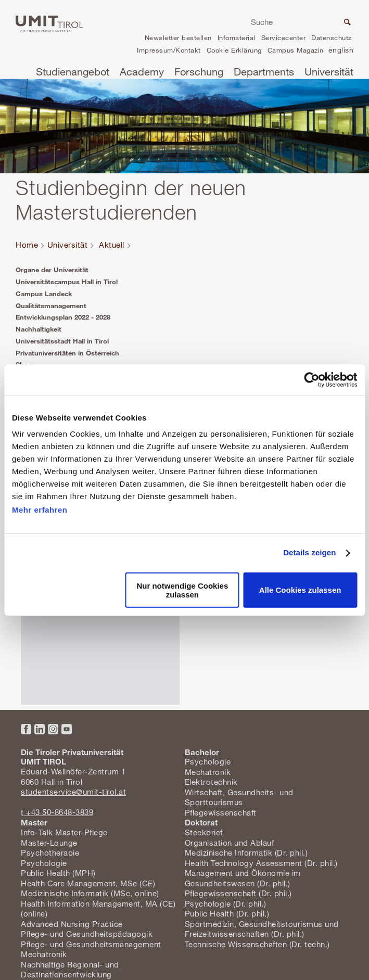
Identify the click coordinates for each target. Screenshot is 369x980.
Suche (346, 23)
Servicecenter (284, 37)
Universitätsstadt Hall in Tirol (62, 341)
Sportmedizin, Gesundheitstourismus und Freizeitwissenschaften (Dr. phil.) (262, 929)
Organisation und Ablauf (230, 843)
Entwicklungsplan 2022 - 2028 (63, 317)
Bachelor (202, 752)
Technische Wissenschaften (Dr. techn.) (257, 944)
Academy (142, 72)
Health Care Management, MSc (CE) (88, 883)
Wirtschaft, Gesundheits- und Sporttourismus (239, 797)
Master (34, 822)
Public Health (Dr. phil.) (227, 913)
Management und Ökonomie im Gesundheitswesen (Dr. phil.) (243, 878)
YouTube (67, 729)
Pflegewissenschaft (221, 812)
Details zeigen (309, 552)
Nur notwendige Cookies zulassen (182, 590)
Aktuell (112, 245)
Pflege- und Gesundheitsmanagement (91, 944)
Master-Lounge (49, 843)
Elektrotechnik (211, 782)
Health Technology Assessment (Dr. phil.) (261, 863)
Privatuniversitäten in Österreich (67, 353)
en (341, 51)
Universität (329, 72)
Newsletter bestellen (178, 37)
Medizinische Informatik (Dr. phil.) (246, 852)
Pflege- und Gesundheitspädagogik (87, 934)
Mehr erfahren (40, 510)
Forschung (199, 72)
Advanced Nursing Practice (72, 924)
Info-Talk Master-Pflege (64, 832)
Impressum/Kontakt (169, 50)
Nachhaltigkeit (39, 329)
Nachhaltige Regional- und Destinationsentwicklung (70, 970)
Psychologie (208, 761)
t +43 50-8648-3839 (57, 812)
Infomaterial (237, 37)
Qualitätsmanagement (51, 306)
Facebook (26, 729)
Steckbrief (204, 832)
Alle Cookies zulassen (300, 590)
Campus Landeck (44, 294)
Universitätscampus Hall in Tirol (67, 282)
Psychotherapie (50, 852)
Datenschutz (332, 37)
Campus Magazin (296, 50)
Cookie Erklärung (234, 50)
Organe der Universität (52, 270)
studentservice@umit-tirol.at (73, 792)
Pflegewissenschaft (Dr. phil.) (238, 893)
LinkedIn (40, 729)
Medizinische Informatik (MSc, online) (90, 893)
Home (27, 245)
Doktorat (201, 822)
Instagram (53, 729)
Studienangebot (73, 72)
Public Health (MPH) (58, 873)
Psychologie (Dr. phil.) (226, 903)
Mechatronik (208, 772)
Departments (264, 72)
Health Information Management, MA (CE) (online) (98, 909)
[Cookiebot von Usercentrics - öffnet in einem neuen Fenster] (311, 379)
